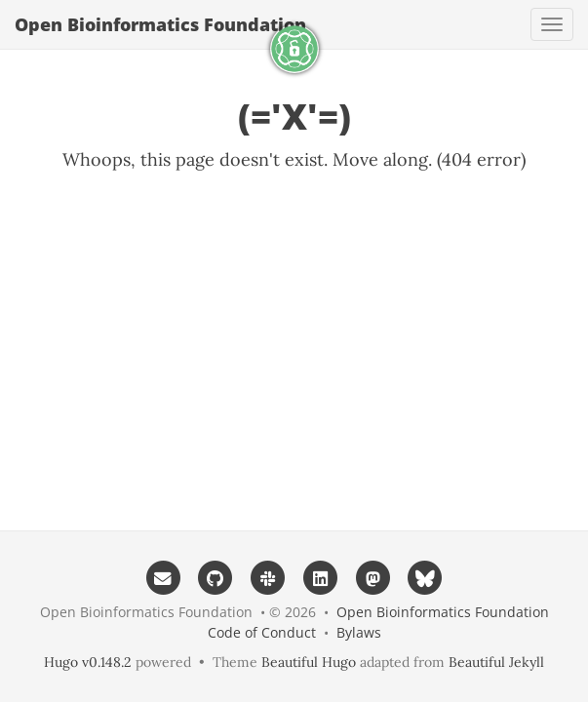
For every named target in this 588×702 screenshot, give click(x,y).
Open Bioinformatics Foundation (160, 24)
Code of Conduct (262, 632)
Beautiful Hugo (309, 662)
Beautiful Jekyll (496, 662)
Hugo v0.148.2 (88, 662)
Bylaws (359, 632)
